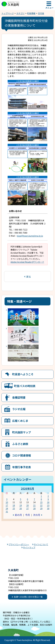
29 (41, 508)
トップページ (8, 13)
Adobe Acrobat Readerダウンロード (27, 262)
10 (7, 502)
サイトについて (41, 544)
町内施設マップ (21, 432)
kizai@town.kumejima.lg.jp (30, 236)
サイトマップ (29, 547)
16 (48, 502)
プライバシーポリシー (19, 544)
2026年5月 (27, 489)
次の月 (37, 515)
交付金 (41, 13)
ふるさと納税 (20, 444)
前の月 (18, 515)
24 (7, 508)
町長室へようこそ (23, 374)
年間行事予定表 (21, 467)
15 (41, 502)
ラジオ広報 (19, 409)
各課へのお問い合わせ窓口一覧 (28, 597)
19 (21, 505)
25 (14, 508)
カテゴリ (21, 13)
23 (48, 505)
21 (34, 505)
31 (7, 511)
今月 (27, 515)
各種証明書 (19, 397)
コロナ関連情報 (21, 455)
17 (7, 505)
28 (34, 508)
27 (28, 508)
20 (28, 505)
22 (41, 505)
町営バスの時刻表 (25, 386)
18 (14, 505)
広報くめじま (20, 421)
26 (21, 508)
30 (48, 508)
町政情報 (31, 13)
